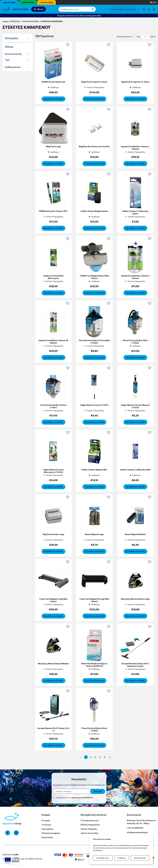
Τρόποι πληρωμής (89, 829)
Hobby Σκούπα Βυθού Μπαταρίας (53, 277)
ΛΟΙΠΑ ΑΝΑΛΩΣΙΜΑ (30, 21)
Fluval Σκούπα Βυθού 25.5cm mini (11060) (94, 342)
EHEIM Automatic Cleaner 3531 (53, 211)
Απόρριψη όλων (103, 858)
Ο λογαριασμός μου (90, 820)
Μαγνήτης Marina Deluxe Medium (53, 663)
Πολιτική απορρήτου (51, 833)
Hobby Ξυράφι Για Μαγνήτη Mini (135, 470)
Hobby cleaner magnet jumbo (94, 211)
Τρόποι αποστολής (89, 833)
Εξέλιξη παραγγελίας (90, 825)
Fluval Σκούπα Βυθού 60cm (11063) (94, 729)
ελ (151, 2)
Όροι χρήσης (47, 829)
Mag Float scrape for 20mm (94, 82)
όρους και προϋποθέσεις (82, 797)
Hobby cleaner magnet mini (94, 470)
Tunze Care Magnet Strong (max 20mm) (94, 600)
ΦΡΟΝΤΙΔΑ (15, 21)
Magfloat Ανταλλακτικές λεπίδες (94, 146)
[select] (125, 37)
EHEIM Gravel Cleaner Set (53, 82)
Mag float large (53, 146)
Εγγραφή (98, 791)
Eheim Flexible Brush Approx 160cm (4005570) (94, 665)
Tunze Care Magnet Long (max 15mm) (53, 600)
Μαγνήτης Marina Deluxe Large (135, 599)
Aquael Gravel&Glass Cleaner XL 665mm (53, 342)
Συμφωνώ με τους (75, 797)
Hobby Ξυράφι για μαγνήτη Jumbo (135, 212)
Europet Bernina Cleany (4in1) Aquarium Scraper (135, 665)
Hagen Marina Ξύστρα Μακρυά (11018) (135, 406)
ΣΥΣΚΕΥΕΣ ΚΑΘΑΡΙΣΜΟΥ (52, 21)
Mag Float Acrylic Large (53, 534)
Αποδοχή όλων (140, 858)
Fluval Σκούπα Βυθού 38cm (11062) (135, 342)
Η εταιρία (46, 820)
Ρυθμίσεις (122, 858)
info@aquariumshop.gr (137, 832)
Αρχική (6, 21)
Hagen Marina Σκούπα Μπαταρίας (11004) (53, 471)
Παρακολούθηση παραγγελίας (124, 9)
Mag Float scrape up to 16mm (135, 82)
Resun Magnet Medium (135, 534)
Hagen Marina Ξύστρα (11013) (94, 405)
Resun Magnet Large (94, 534)
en (155, 2)
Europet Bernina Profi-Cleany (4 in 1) (53, 729)
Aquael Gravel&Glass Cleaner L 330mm (135, 148)
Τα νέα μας (46, 825)
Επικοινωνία (47, 837)
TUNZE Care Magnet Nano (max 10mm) (94, 277)
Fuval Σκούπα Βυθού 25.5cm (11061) (53, 406)
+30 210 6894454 (135, 828)
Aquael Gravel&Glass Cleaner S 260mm (135, 277)
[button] (17, 38)
